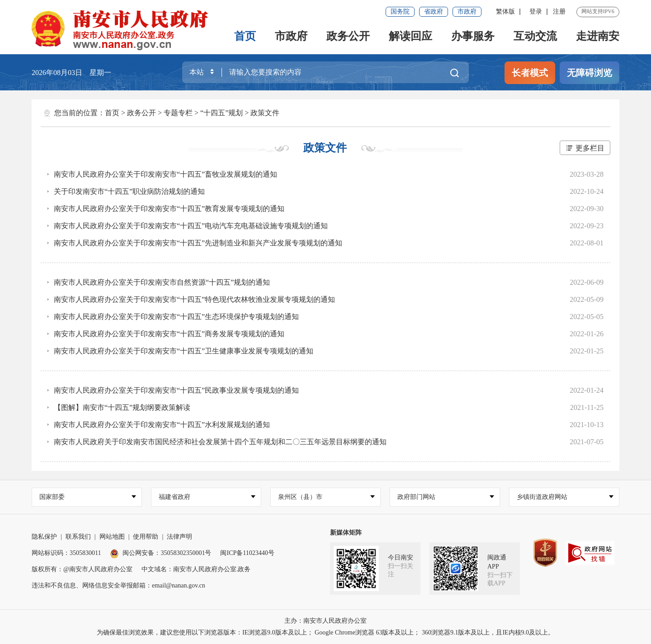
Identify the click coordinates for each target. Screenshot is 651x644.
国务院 (400, 12)
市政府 (467, 12)
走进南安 (598, 36)
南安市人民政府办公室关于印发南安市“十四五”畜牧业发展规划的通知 (165, 174)
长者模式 (530, 73)
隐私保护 (44, 537)
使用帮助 (146, 537)
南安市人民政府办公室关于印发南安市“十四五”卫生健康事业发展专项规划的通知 (184, 351)
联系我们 (78, 537)
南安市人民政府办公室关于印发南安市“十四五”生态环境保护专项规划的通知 (176, 317)
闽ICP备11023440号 (247, 553)
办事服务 (473, 36)
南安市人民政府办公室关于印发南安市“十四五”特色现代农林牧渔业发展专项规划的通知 (194, 299)
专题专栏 (178, 113)
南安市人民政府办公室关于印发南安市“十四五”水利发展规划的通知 (162, 425)
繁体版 (505, 12)
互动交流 (535, 36)
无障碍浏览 (590, 73)
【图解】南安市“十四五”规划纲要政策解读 (122, 407)
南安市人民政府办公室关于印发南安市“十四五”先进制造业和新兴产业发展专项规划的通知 (198, 243)
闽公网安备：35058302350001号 (160, 553)
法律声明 (179, 537)
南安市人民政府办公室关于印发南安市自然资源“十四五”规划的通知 (162, 282)
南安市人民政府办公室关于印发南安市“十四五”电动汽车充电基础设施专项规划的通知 (191, 226)
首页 (245, 36)
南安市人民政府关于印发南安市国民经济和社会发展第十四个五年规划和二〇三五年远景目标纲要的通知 (220, 442)
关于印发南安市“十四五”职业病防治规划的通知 (129, 191)
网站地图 (112, 537)
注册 (559, 12)
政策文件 (265, 113)
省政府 (434, 12)
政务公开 (348, 36)
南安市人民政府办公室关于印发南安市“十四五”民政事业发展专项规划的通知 (176, 390)
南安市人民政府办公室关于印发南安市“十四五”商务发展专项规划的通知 (169, 334)
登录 (536, 12)
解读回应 (410, 36)
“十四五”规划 (222, 113)
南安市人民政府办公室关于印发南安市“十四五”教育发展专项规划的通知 (169, 209)
